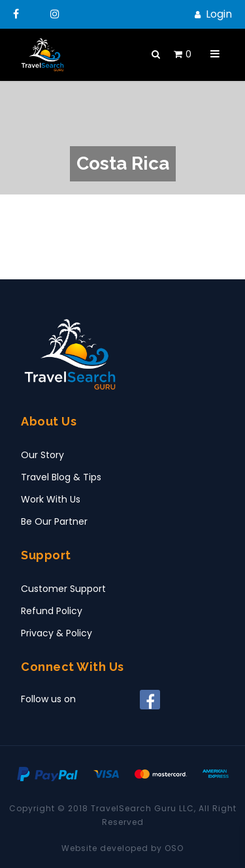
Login (219, 14)
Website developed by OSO (122, 848)
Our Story (42, 455)
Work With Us (51, 499)
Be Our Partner (54, 521)
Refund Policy (52, 611)
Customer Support (63, 589)
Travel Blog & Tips (61, 477)
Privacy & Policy (57, 633)
